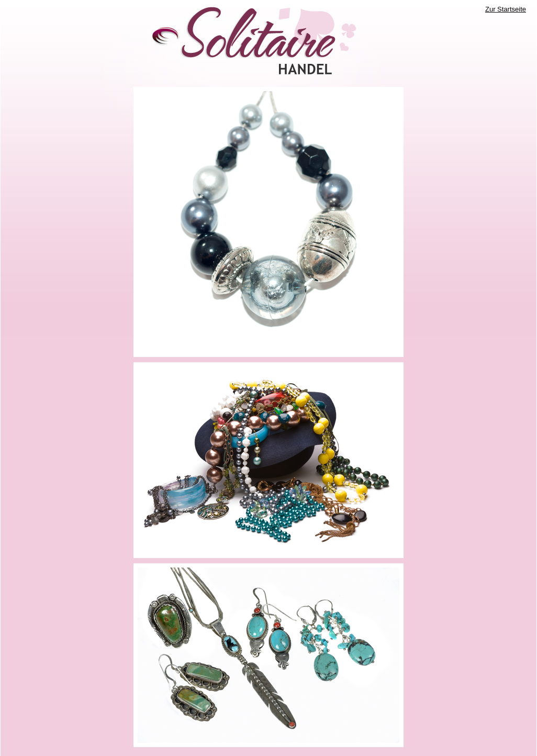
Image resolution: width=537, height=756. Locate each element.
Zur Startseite (506, 9)
